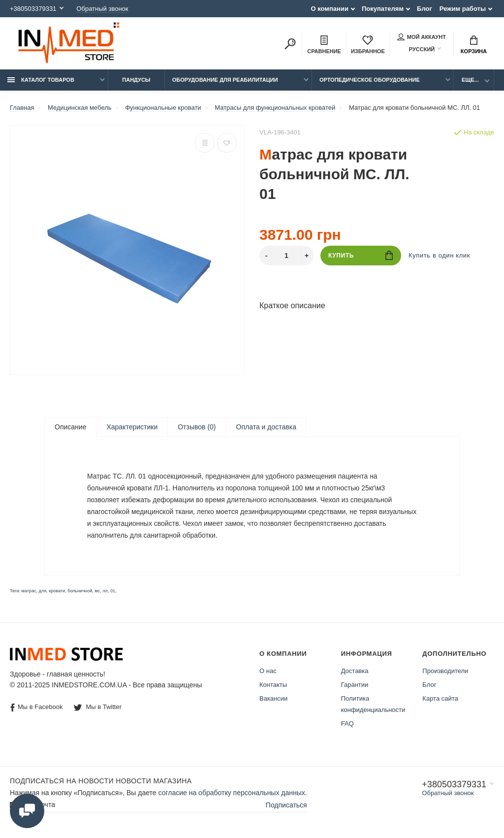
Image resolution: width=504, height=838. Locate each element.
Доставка (355, 672)
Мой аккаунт (422, 37)
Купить (361, 255)
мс (97, 592)
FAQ (347, 725)
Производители (445, 672)
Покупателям (383, 9)
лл (105, 592)
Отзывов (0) (197, 427)
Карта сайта (440, 699)
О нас (268, 672)
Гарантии (355, 686)
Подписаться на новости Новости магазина (101, 782)
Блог (425, 9)
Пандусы (136, 80)
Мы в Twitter (98, 708)
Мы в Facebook (36, 708)
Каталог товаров (41, 80)
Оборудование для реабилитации (225, 80)
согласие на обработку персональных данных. (233, 794)
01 (113, 592)
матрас (29, 592)
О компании (330, 9)
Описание (70, 427)
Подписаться (286, 806)
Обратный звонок (102, 9)
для (43, 592)
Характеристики (132, 427)
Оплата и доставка (266, 427)
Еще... (470, 80)
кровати (57, 592)
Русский (416, 49)
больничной (80, 592)
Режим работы (463, 9)
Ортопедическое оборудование (370, 80)
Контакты (273, 686)
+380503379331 (33, 9)
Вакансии (273, 699)
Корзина (474, 45)
